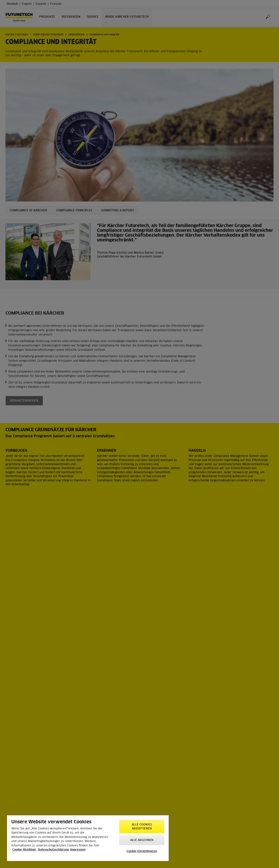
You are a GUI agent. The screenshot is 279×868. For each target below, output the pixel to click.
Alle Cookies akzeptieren (142, 827)
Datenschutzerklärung (54, 850)
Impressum (78, 850)
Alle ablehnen (142, 840)
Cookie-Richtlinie (24, 850)
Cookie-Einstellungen (142, 851)
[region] (88, 838)
